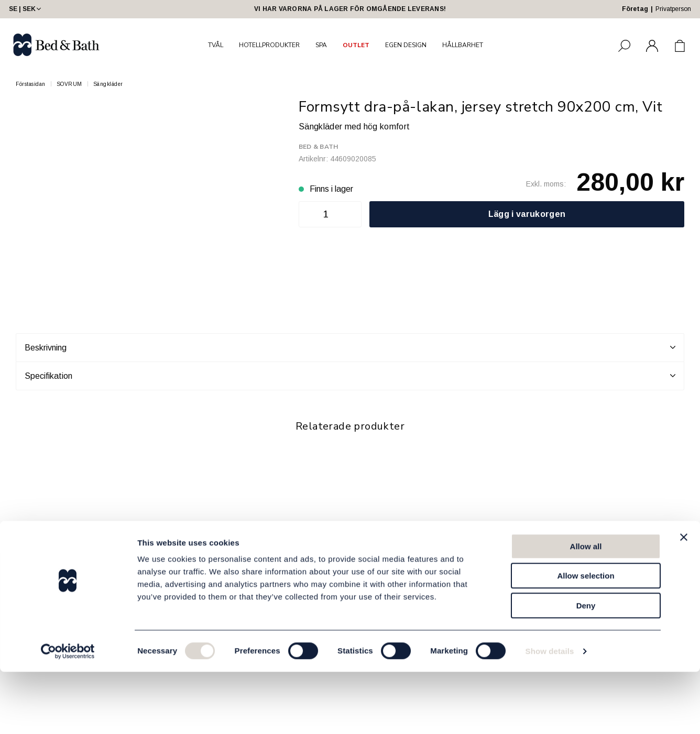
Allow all (586, 609)
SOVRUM (69, 84)
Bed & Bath (318, 147)
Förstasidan (31, 84)
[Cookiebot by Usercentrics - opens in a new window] (68, 714)
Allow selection (586, 638)
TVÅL (216, 45)
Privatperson (673, 9)
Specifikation (350, 376)
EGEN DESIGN (406, 45)
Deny (586, 668)
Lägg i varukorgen (527, 214)
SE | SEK (26, 9)
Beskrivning (350, 347)
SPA (321, 45)
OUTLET (356, 45)
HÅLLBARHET (463, 45)
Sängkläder (108, 84)
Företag (635, 9)
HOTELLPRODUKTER (269, 45)
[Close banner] (684, 599)
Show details (550, 713)
